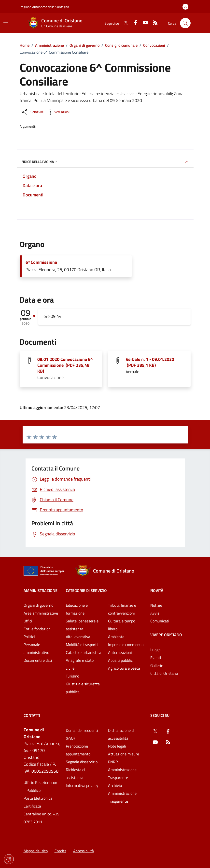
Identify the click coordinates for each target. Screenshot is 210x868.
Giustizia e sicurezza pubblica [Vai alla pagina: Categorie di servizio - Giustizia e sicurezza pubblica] (83, 688)
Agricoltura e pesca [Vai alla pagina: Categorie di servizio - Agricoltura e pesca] (124, 668)
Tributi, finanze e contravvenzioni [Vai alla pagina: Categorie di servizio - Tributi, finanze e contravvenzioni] (122, 609)
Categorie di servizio (86, 590)
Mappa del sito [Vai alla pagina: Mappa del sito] (36, 851)
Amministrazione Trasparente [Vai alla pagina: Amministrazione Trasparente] (122, 774)
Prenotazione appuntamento (78, 750)
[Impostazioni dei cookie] (9, 859)
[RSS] (153, 23)
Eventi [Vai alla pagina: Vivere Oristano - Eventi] (156, 658)
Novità (157, 590)
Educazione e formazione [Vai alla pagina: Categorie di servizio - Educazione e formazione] (77, 609)
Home (25, 45)
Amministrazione (49, 45)
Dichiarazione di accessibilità (121, 734)
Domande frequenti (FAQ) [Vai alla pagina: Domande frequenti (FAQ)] (82, 734)
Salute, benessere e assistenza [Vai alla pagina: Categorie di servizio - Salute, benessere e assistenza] (82, 625)
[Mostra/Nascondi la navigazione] (6, 23)
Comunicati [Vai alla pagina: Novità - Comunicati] (160, 621)
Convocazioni (154, 45)
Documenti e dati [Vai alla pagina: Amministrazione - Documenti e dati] (38, 660)
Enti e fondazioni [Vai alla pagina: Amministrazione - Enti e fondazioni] (38, 629)
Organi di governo (84, 45)
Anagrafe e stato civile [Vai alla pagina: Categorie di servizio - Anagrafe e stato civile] (80, 664)
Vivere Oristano (166, 635)
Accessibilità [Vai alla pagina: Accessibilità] (84, 851)
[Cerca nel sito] (185, 23)
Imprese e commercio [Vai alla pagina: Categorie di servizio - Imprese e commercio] (126, 645)
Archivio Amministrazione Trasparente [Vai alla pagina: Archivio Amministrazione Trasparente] (122, 793)
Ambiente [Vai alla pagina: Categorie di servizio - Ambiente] (116, 637)
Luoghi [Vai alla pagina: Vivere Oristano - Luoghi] (156, 650)
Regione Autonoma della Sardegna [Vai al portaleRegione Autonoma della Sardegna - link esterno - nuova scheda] (44, 7)
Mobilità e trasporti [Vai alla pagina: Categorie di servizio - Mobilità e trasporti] (82, 645)
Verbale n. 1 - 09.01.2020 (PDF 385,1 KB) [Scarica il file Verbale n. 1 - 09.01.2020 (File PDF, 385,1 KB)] (150, 362)
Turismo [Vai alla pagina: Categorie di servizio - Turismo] (72, 676)
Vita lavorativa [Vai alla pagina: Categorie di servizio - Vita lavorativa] (78, 637)
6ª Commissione (41, 262)
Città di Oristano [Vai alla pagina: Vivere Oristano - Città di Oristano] (164, 673)
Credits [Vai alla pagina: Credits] (60, 851)
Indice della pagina (39, 162)
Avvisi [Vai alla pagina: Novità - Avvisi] (155, 613)
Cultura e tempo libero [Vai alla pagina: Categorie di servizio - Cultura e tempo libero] (122, 625)
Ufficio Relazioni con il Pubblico (40, 786)
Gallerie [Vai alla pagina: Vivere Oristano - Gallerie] (157, 665)
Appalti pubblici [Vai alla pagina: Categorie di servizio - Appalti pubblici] (121, 660)
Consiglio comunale (121, 45)
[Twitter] (124, 23)
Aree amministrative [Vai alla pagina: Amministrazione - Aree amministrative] (41, 613)
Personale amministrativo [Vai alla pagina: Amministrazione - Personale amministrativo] (36, 648)
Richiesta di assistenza (76, 774)
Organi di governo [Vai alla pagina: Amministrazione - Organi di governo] (38, 605)
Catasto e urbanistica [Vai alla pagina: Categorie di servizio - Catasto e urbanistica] (84, 652)
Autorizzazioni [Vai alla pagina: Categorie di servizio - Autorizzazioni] (120, 652)
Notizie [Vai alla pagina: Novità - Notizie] (156, 605)
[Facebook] (134, 23)
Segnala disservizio (82, 762)
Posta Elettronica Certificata (38, 802)
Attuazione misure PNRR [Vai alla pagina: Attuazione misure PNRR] (124, 758)
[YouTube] (143, 23)
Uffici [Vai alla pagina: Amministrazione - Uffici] (28, 621)
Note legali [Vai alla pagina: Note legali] (117, 746)
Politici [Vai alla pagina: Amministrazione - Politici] (29, 637)
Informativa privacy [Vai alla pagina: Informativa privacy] (82, 785)
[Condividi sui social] (32, 112)
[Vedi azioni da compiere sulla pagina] (58, 112)
